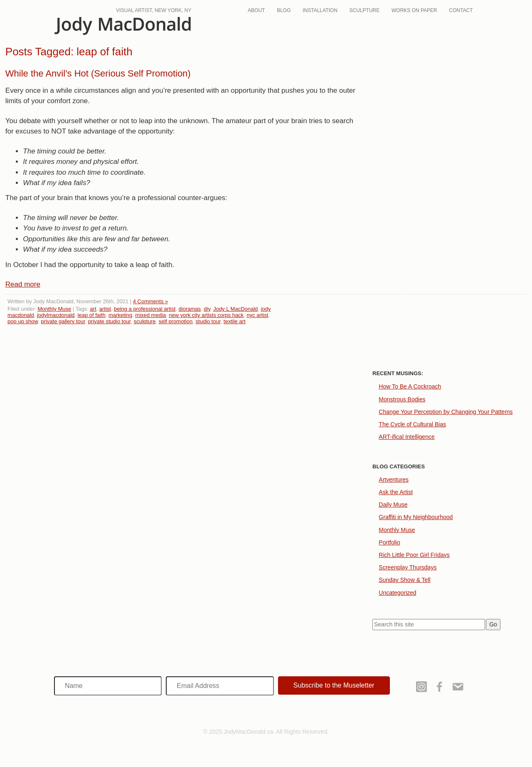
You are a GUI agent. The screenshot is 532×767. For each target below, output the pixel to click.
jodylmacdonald (56, 315)
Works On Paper (414, 10)
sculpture (145, 321)
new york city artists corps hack (206, 315)
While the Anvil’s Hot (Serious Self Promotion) (98, 73)
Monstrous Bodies (402, 399)
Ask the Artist (396, 492)
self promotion (176, 321)
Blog (284, 10)
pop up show (23, 321)
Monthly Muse (54, 309)
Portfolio (389, 542)
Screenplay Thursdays (408, 567)
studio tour (208, 321)
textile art (235, 321)
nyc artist (257, 315)
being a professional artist (145, 309)
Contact (461, 10)
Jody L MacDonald (235, 309)
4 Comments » (151, 301)
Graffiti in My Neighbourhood (416, 517)
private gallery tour (63, 321)
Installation (320, 10)
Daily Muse (393, 505)
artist (105, 309)
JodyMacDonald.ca (123, 26)
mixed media (150, 315)
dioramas (190, 309)
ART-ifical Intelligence (406, 437)
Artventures (394, 480)
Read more (23, 284)
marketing (120, 315)
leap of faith (92, 315)
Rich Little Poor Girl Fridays (414, 555)
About (256, 10)
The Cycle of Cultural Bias (412, 424)
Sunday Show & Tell (404, 580)
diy (207, 309)
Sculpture (365, 10)
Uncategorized (397, 593)
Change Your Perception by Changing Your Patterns (446, 412)
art (93, 309)
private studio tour (110, 321)
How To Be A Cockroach (410, 386)
